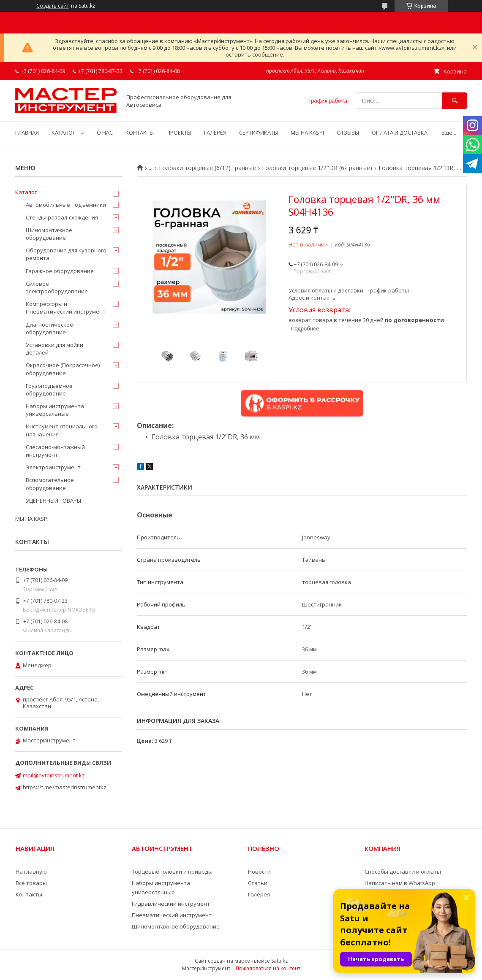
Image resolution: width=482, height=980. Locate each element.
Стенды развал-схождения (62, 217)
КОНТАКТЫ (140, 133)
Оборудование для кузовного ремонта (66, 254)
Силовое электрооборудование (57, 287)
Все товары (31, 883)
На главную (31, 872)
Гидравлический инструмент (171, 904)
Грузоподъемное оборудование (49, 390)
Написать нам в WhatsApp (400, 883)
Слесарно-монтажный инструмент (55, 451)
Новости (259, 872)
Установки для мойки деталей (54, 349)
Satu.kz (279, 961)
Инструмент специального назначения (62, 430)
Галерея (259, 894)
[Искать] (455, 101)
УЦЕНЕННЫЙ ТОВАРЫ (53, 501)
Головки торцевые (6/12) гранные (207, 168)
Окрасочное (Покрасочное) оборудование (63, 369)
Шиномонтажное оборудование (49, 234)
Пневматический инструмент (172, 915)
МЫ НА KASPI (307, 133)
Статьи (258, 883)
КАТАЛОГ (63, 133)
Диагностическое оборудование (49, 328)
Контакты (29, 894)
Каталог (26, 192)
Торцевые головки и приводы (172, 872)
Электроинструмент (53, 467)
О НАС (105, 133)
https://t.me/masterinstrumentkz (65, 787)
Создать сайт (53, 6)
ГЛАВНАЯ (27, 133)
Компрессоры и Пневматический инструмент (66, 308)
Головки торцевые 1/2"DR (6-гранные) (317, 168)
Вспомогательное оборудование (50, 484)
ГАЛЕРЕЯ (215, 133)
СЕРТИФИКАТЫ (259, 133)
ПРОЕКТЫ (179, 133)
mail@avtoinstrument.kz (54, 775)
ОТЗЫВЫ (348, 133)
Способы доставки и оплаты (403, 872)
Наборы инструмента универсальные (55, 410)
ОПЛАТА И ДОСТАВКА (400, 133)
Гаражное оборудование (60, 271)
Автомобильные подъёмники (66, 205)
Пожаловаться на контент (268, 968)
